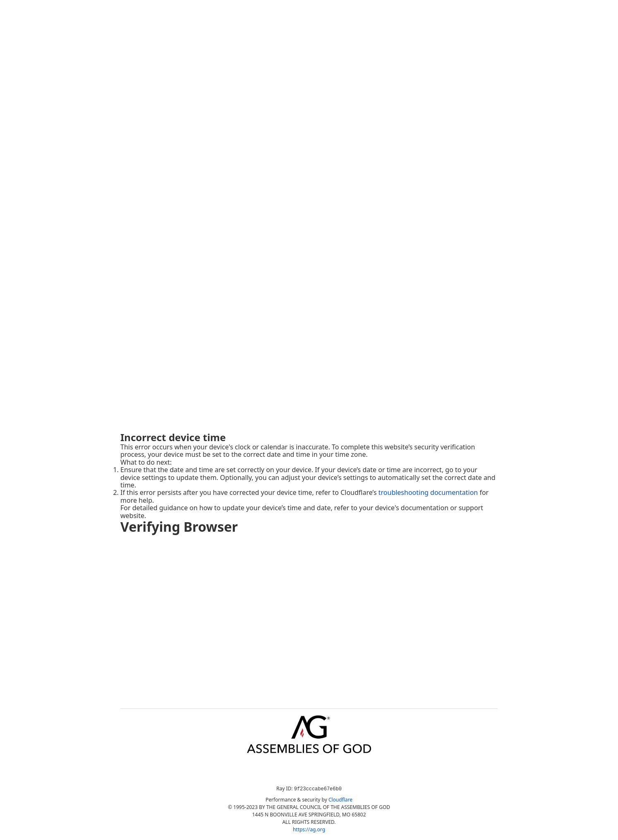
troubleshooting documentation (428, 492)
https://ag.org (309, 829)
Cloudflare (340, 800)
